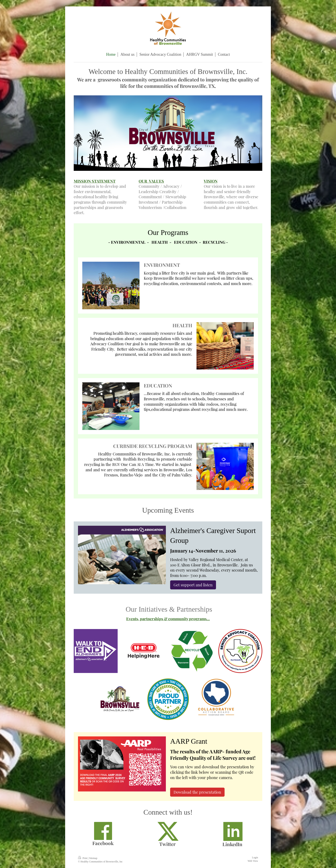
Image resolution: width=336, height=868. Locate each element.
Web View (253, 861)
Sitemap (93, 858)
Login (255, 858)
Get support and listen (193, 585)
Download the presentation (197, 792)
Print (83, 858)
